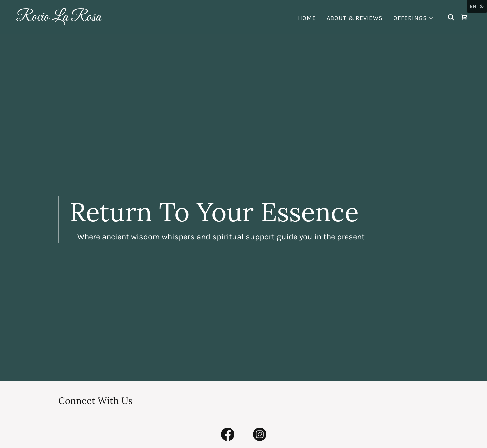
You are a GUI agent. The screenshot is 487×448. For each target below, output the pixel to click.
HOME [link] (307, 18)
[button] (413, 18)
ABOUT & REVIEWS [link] (355, 18)
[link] (80, 19)
